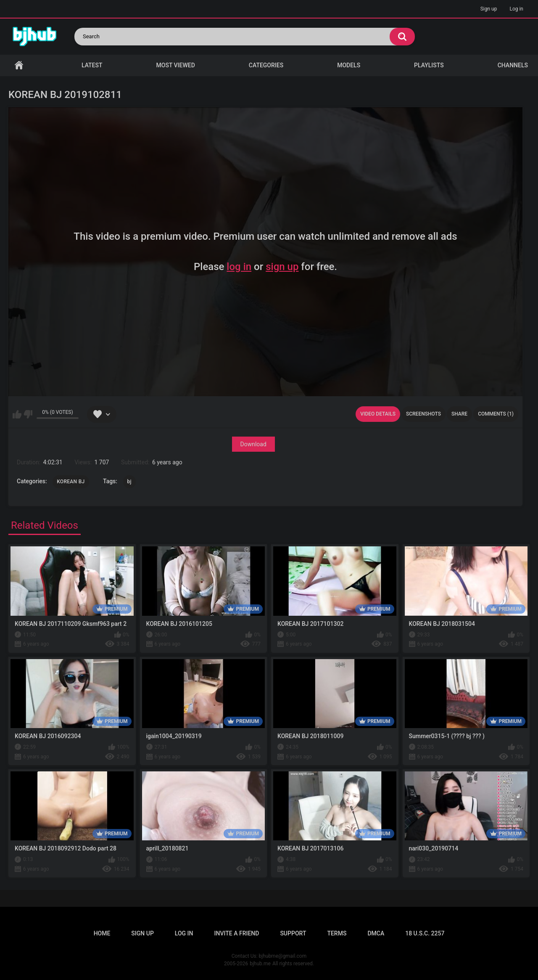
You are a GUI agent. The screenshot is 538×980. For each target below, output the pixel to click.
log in (239, 267)
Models (349, 65)
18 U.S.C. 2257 (425, 933)
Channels (513, 65)
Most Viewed (176, 65)
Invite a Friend (237, 933)
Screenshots (423, 414)
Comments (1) (496, 414)
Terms (337, 933)
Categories (266, 65)
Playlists (429, 65)
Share (459, 414)
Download (253, 444)
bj (129, 482)
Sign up (489, 9)
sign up (282, 267)
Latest (92, 65)
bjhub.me (260, 964)
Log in (516, 9)
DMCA (376, 933)
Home (19, 65)
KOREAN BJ (71, 482)
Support (293, 933)
